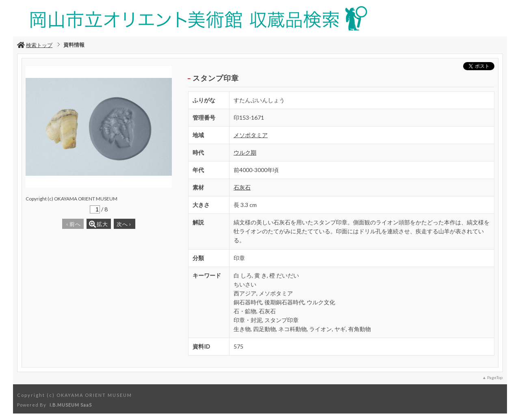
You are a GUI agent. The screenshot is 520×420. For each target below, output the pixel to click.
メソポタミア (251, 135)
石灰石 (242, 187)
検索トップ (35, 45)
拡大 (99, 224)
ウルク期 (245, 152)
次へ (124, 224)
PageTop (495, 377)
